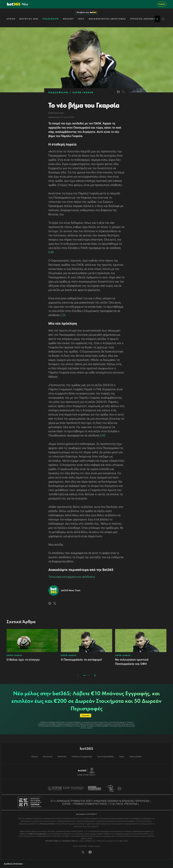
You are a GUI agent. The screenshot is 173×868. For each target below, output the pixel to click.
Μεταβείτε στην (86, 12)
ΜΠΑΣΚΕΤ (68, 19)
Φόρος (122, 757)
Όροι (85, 728)
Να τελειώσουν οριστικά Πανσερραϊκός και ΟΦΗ (132, 662)
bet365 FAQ (62, 757)
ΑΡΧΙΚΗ (11, 19)
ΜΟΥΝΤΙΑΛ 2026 (29, 19)
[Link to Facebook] (118, 94)
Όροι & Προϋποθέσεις (106, 757)
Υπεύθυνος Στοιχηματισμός (82, 757)
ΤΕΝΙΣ (81, 19)
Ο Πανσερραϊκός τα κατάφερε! (81, 660)
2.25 (63, 315)
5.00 (103, 435)
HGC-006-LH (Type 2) (70, 841)
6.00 (51, 252)
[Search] (163, 19)
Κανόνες (35, 757)
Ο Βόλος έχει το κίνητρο (23, 660)
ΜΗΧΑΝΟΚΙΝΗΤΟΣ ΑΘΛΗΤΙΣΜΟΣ (107, 19)
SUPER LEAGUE (83, 92)
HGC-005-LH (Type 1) (52, 841)
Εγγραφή (162, 4)
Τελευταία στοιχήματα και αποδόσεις (72, 577)
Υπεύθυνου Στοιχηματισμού (37, 834)
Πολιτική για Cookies (47, 824)
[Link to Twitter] (123, 94)
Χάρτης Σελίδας (136, 757)
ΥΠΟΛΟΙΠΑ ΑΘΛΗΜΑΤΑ (143, 19)
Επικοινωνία (48, 757)
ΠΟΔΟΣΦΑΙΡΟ (51, 19)
